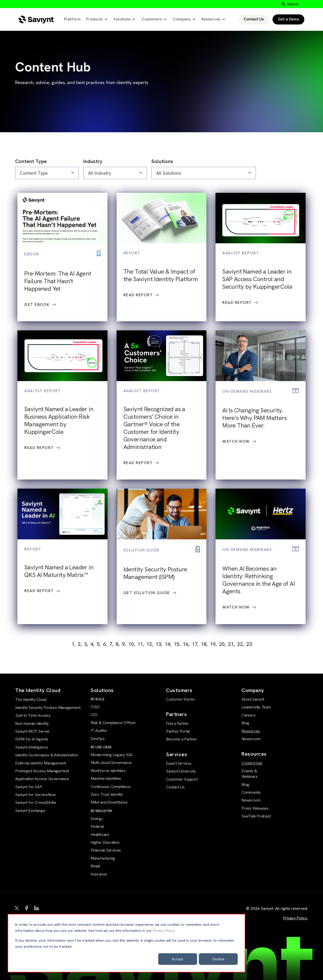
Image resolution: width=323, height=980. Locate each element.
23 (249, 644)
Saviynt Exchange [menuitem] (30, 811)
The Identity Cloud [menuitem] (31, 699)
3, (86, 644)
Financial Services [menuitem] (106, 850)
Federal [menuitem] (97, 826)
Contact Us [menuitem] (175, 787)
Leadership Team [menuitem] (256, 707)
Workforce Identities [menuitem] (108, 771)
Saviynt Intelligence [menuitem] (32, 747)
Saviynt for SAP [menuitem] (29, 787)
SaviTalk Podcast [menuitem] (256, 816)
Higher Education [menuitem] (105, 842)
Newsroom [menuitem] (251, 739)
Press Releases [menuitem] (255, 808)
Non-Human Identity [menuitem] (32, 723)
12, (150, 644)
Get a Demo (288, 19)
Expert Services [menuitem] (179, 763)
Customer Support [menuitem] (182, 779)
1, (73, 644)
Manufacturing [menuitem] (103, 858)
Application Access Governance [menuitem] (42, 779)
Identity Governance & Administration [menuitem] (47, 755)
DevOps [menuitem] (98, 739)
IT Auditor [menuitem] (99, 731)
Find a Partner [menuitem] (177, 724)
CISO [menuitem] (95, 707)
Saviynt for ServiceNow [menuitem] (35, 795)
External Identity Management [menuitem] (41, 763)
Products (94, 19)
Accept (178, 959)
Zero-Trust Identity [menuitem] (107, 794)
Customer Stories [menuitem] (180, 699)
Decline (218, 959)
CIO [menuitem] (94, 715)
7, (111, 644)
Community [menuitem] (251, 792)
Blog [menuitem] (245, 723)
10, (132, 644)
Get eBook (40, 305)
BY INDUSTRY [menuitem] (101, 811)
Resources (211, 19)
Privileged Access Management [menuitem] (42, 771)
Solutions (122, 19)
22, (241, 644)
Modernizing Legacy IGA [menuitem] (111, 755)
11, (141, 644)
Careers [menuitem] (249, 715)
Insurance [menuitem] (99, 874)
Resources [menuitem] (251, 731)
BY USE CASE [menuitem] (101, 747)
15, (177, 644)
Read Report (141, 295)
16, (186, 644)
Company (182, 19)
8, (118, 644)
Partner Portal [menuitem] (178, 731)
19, (213, 644)
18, (204, 644)
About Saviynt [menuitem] (253, 699)
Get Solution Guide (150, 593)
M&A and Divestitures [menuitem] (109, 802)
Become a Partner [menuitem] (182, 739)
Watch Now (239, 441)
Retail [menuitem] (95, 866)
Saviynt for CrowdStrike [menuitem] (36, 802)
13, (159, 644)
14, (168, 644)
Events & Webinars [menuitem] (249, 774)
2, (80, 644)
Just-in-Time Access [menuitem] (33, 715)
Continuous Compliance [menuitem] (111, 787)
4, (92, 644)
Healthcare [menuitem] (100, 835)
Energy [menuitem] (97, 819)
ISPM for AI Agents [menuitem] (32, 739)
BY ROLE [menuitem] (98, 699)
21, (232, 644)
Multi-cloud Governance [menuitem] (111, 763)
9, (124, 644)
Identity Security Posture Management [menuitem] (48, 708)
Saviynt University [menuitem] (181, 771)
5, (99, 644)
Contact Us (254, 19)
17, (195, 644)
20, (222, 644)
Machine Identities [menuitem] (106, 778)
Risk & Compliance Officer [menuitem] (113, 723)
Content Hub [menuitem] (252, 763)
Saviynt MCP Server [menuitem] (32, 731)
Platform (72, 19)
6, (105, 644)
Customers (152, 19)
